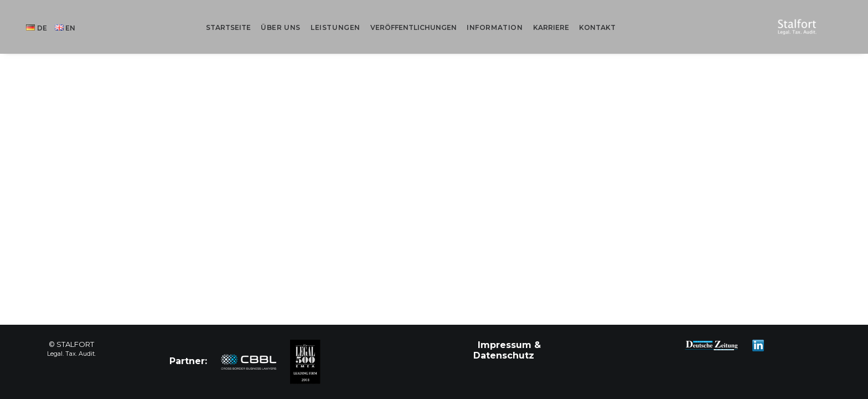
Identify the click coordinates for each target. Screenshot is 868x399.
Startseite (241, 17)
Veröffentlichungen (426, 17)
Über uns (293, 17)
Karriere (563, 17)
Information (508, 17)
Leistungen (348, 17)
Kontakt (609, 17)
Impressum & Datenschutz (507, 350)
